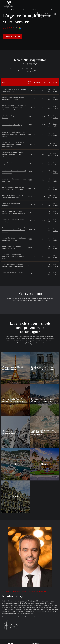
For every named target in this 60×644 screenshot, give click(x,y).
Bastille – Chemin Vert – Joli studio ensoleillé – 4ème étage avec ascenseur (14, 213)
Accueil (5, 10)
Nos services (14, 10)
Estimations (35, 10)
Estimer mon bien (13, 37)
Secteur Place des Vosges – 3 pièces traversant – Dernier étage (13, 274)
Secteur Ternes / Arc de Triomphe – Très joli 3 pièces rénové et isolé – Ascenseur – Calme (14, 134)
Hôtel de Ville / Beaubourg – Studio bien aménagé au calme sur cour (13, 239)
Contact (50, 10)
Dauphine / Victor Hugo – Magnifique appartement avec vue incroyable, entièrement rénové (13, 144)
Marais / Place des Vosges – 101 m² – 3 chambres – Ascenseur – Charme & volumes (14, 155)
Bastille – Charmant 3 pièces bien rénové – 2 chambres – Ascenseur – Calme (14, 188)
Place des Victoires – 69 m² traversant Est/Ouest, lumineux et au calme (13, 98)
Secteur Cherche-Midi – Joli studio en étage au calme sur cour (13, 247)
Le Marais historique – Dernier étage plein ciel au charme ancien (13, 90)
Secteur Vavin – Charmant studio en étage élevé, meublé (12, 180)
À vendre (25, 10)
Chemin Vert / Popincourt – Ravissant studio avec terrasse (13, 164)
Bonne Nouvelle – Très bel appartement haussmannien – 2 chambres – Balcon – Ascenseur (14, 230)
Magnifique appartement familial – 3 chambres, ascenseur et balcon (13, 196)
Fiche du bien (56, 90)
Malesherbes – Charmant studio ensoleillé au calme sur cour (11, 172)
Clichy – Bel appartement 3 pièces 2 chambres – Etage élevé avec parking (13, 266)
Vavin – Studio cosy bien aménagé (12, 125)
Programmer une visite (44, 14)
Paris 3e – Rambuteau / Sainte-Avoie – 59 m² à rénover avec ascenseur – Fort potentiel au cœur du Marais (14, 108)
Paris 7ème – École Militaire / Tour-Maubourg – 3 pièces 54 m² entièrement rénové (14, 256)
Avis (43, 10)
